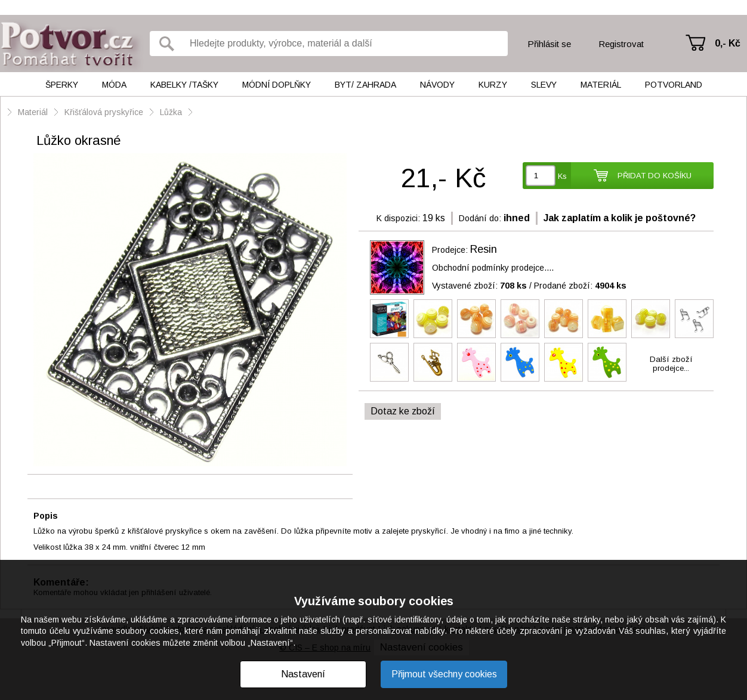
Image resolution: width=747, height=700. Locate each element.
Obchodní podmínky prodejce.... (493, 268)
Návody (437, 85)
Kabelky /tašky (184, 85)
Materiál (601, 85)
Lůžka (171, 112)
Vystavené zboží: (479, 286)
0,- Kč (728, 43)
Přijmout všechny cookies (444, 674)
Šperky (62, 85)
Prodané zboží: (580, 286)
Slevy (544, 85)
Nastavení (303, 674)
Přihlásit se (549, 44)
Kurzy (493, 85)
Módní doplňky (277, 85)
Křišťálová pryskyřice (104, 112)
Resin (484, 249)
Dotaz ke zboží (403, 411)
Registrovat (621, 44)
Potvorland (674, 85)
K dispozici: (398, 218)
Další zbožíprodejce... (671, 364)
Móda (114, 85)
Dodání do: (480, 218)
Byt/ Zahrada (365, 85)
